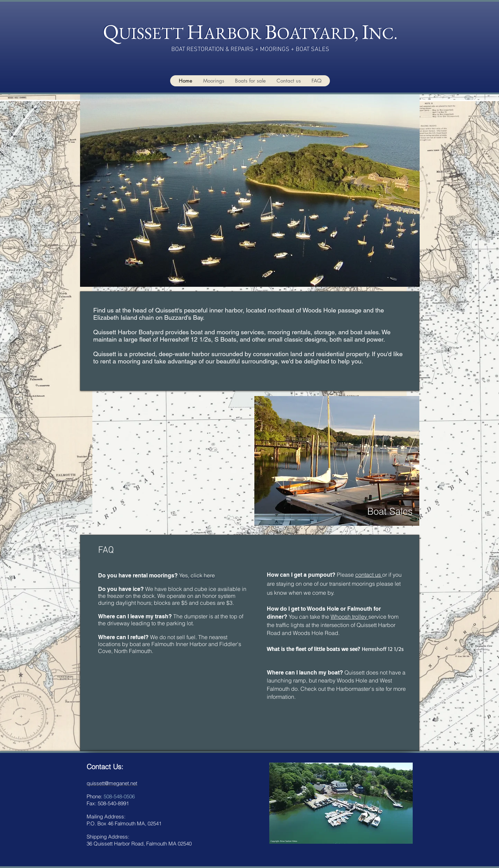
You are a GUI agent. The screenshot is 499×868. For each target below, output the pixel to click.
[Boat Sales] (390, 512)
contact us (369, 575)
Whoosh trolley (349, 617)
